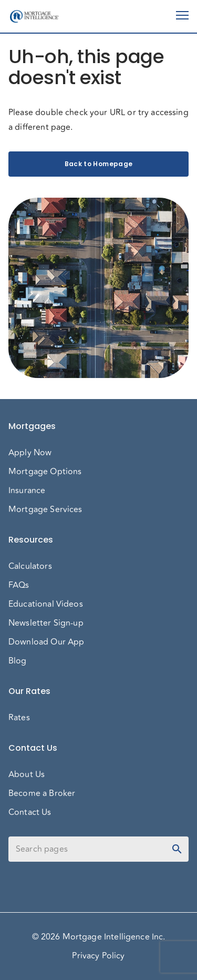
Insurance (27, 491)
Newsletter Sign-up (46, 623)
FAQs (19, 585)
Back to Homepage (98, 164)
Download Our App (46, 642)
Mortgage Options (45, 472)
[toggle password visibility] (177, 849)
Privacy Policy (98, 956)
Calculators (30, 566)
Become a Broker (42, 793)
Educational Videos (46, 604)
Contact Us (30, 812)
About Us (27, 774)
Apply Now (30, 453)
